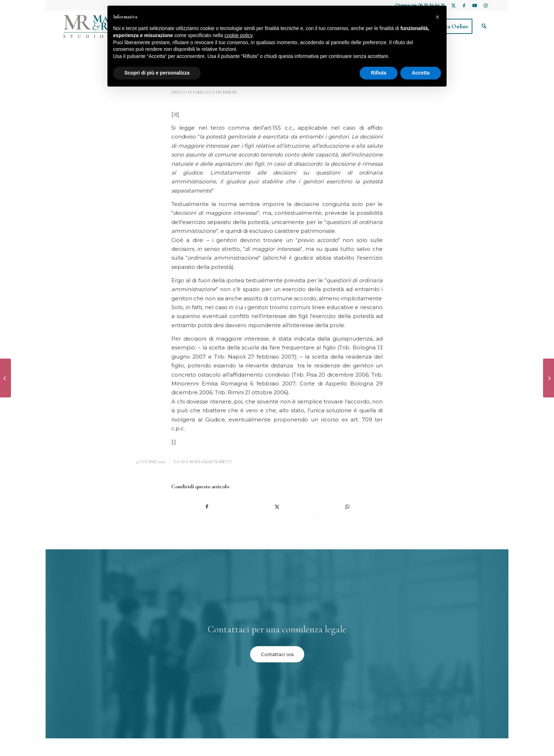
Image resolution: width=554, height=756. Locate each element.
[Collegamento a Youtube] (475, 5)
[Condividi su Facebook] (207, 507)
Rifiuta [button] (379, 73)
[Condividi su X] (277, 507)
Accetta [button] (421, 73)
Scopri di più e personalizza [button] (157, 73)
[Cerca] (484, 26)
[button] (437, 17)
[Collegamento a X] (453, 5)
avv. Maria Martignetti (206, 462)
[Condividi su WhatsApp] (347, 507)
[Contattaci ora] (277, 654)
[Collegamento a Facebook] (464, 5)
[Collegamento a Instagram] (485, 5)
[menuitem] (484, 26)
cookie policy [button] (238, 35)
